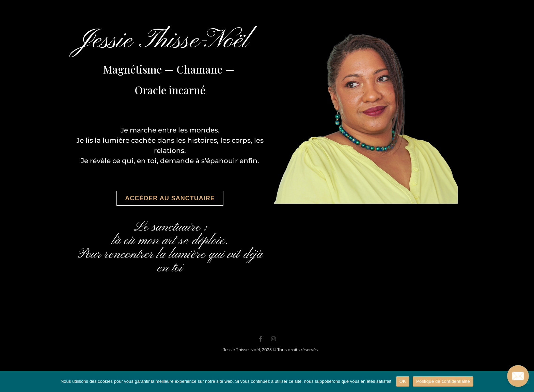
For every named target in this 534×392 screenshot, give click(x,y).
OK (403, 381)
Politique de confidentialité (443, 381)
